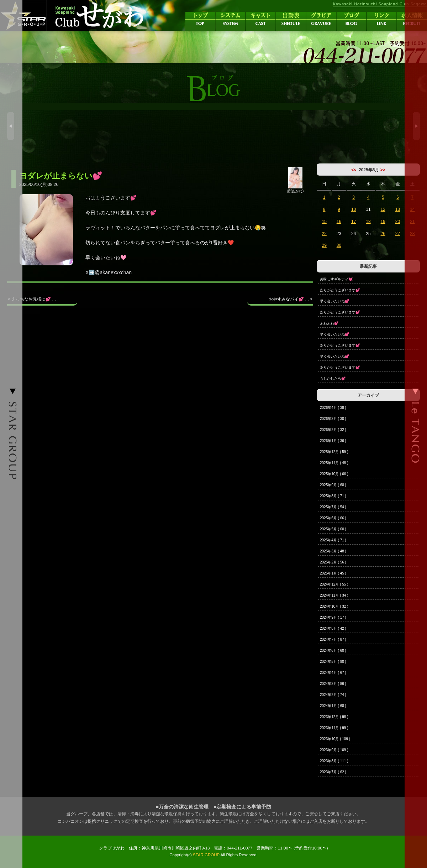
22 (324, 234)
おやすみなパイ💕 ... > (291, 299)
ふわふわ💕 (329, 323)
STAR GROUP (206, 855)
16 (339, 222)
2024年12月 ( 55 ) (334, 584)
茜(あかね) (296, 189)
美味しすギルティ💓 (336, 279)
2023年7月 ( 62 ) (333, 772)
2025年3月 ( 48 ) (333, 551)
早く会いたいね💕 (334, 301)
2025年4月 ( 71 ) (333, 540)
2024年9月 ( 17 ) (333, 617)
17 (354, 222)
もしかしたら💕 (333, 378)
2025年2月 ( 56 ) (333, 562)
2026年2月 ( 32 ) (333, 430)
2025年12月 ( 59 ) (334, 452)
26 (383, 234)
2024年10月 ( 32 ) (334, 606)
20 (398, 222)
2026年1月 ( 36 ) (333, 441)
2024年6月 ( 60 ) (333, 651)
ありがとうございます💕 (340, 290)
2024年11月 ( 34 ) (334, 595)
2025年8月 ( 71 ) (333, 496)
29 (324, 245)
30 (339, 245)
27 (398, 234)
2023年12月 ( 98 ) (334, 717)
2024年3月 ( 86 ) (333, 684)
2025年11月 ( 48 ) (334, 463)
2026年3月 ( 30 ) (333, 419)
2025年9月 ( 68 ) (333, 485)
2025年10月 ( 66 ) (334, 474)
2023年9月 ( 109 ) (334, 750)
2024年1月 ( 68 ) (333, 706)
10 (354, 209)
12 (383, 209)
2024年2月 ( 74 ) (333, 695)
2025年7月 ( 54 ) (333, 507)
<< (354, 170)
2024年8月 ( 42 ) (333, 628)
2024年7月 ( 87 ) (333, 640)
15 (324, 222)
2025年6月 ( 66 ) (333, 518)
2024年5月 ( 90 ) (333, 662)
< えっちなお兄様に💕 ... (32, 299)
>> (383, 170)
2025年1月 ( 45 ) (333, 573)
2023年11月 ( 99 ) (334, 728)
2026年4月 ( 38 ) (333, 408)
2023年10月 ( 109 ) (335, 739)
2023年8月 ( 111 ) (334, 761)
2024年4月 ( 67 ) (333, 673)
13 (398, 209)
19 (383, 222)
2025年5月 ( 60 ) (333, 529)
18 (368, 222)
